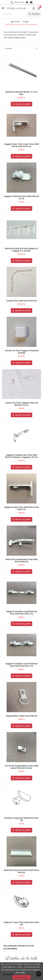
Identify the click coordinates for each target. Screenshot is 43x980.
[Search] (34, 14)
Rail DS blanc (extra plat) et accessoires (19, 947)
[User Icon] (34, 8)
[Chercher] (14, 14)
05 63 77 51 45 (19, 2)
